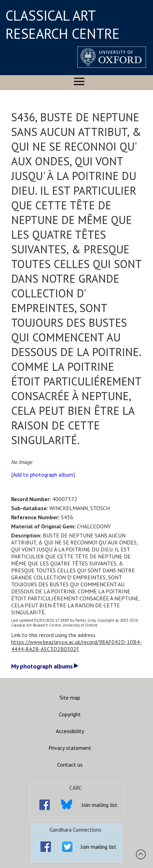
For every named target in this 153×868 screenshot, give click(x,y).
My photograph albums (45, 666)
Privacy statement (70, 748)
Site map (70, 697)
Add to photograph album (43, 475)
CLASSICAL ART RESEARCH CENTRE (63, 24)
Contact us (70, 765)
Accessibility (70, 731)
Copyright (70, 714)
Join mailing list (100, 805)
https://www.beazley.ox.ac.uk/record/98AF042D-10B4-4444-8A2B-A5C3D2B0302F (76, 645)
